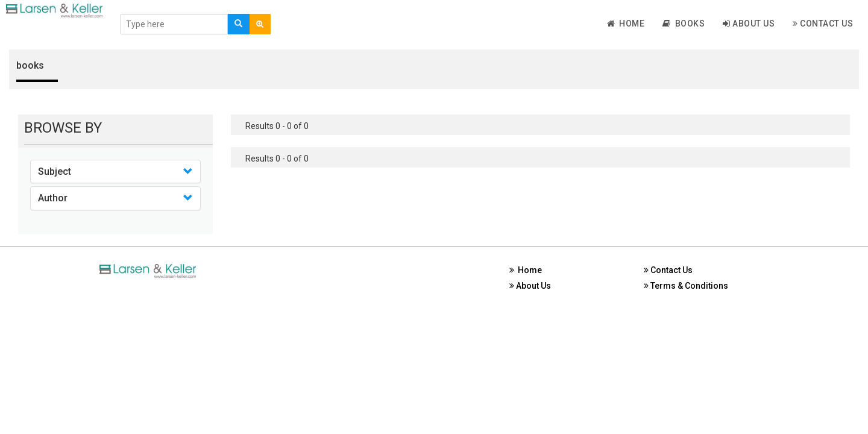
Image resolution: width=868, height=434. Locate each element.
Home (626, 24)
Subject (55, 171)
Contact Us (823, 24)
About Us (749, 24)
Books (684, 24)
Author (53, 198)
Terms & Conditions (686, 286)
